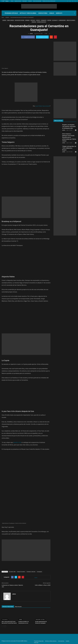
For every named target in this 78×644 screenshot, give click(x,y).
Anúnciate (25, 1)
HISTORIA (49, 20)
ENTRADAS (27, 20)
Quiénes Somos (18, 1)
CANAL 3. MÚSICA (10, 20)
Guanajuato (39, 572)
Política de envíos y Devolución (49, 1)
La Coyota (5, 360)
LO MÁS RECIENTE (62, 20)
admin (31, 34)
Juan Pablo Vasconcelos (43, 106)
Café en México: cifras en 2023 (43, 585)
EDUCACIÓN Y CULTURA (20, 20)
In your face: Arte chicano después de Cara (18, 411)
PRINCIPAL (34, 22)
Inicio (12, 1)
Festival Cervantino (21, 572)
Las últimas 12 (55, 20)
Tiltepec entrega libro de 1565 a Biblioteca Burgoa (69, 148)
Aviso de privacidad (37, 1)
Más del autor (18, 607)
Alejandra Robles (8, 277)
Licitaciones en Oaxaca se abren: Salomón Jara (12, 586)
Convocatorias (43, 13)
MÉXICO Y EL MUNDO (71, 20)
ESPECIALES (33, 20)
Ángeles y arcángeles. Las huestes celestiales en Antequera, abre (69, 126)
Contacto (30, 1)
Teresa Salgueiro (8, 142)
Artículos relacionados (8, 607)
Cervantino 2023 (12, 572)
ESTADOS (38, 20)
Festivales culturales (31, 572)
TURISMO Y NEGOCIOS (41, 22)
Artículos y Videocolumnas (28, 13)
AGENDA (4, 20)
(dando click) (17, 442)
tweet (36, 578)
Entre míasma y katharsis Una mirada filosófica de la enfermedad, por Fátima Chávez (69, 137)
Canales (52, 13)
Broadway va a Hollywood (11, 221)
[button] (74, 13)
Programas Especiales (11, 13)
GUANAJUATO (44, 20)
